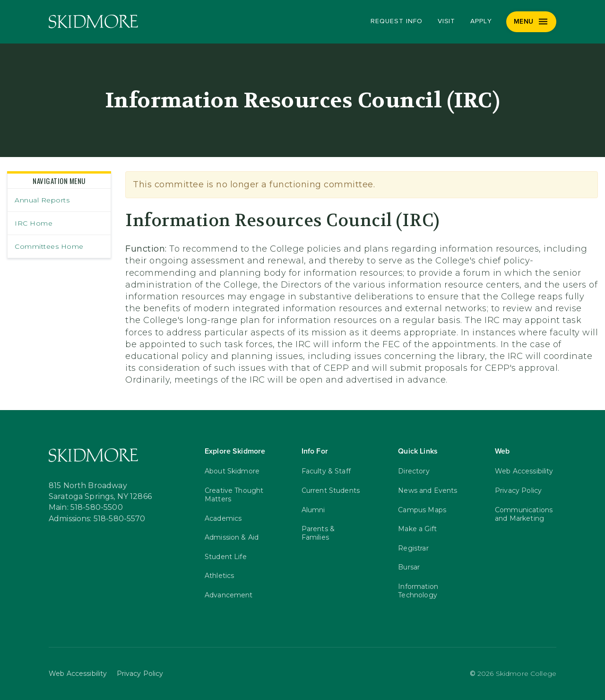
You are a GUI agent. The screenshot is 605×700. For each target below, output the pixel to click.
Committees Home (49, 246)
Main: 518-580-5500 (86, 507)
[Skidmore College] (93, 22)
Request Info (396, 21)
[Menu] (532, 22)
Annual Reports (42, 200)
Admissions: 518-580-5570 (97, 519)
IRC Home (34, 223)
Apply (481, 21)
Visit (447, 21)
